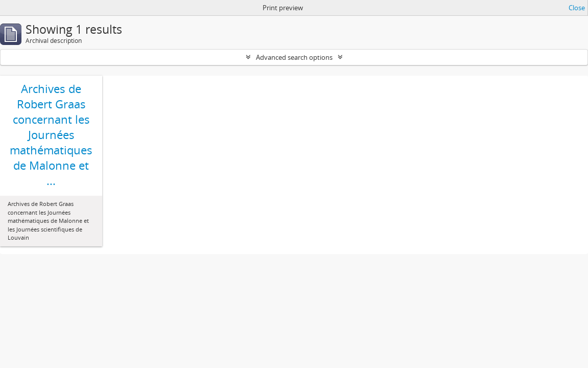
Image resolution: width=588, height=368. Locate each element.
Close (577, 8)
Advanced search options (294, 57)
